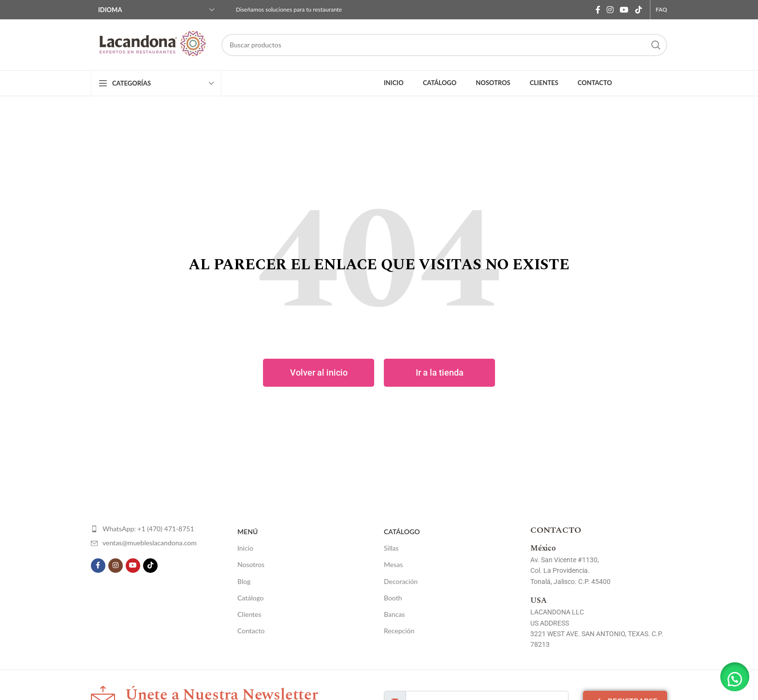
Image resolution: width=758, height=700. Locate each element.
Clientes (249, 614)
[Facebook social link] (598, 10)
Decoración (401, 581)
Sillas (391, 548)
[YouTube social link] (624, 10)
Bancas (394, 614)
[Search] (444, 45)
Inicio (245, 548)
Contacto (251, 631)
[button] (734, 676)
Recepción (399, 631)
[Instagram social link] (610, 10)
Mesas (393, 564)
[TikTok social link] (638, 10)
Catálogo (251, 598)
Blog (244, 581)
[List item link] (148, 529)
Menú (248, 532)
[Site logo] (151, 45)
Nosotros (251, 564)
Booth (393, 598)
